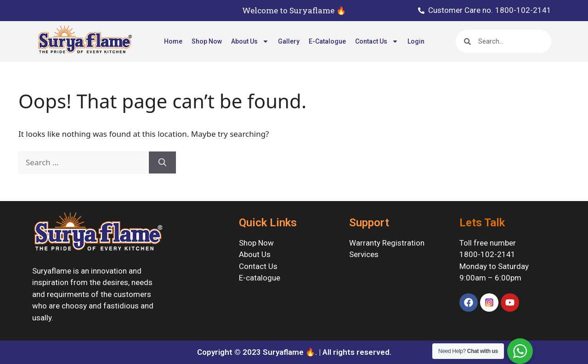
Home (173, 41)
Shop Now (207, 41)
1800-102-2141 (487, 254)
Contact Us (377, 41)
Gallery (289, 41)
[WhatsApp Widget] (520, 351)
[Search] (162, 162)
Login (416, 41)
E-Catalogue (327, 41)
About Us (250, 41)
